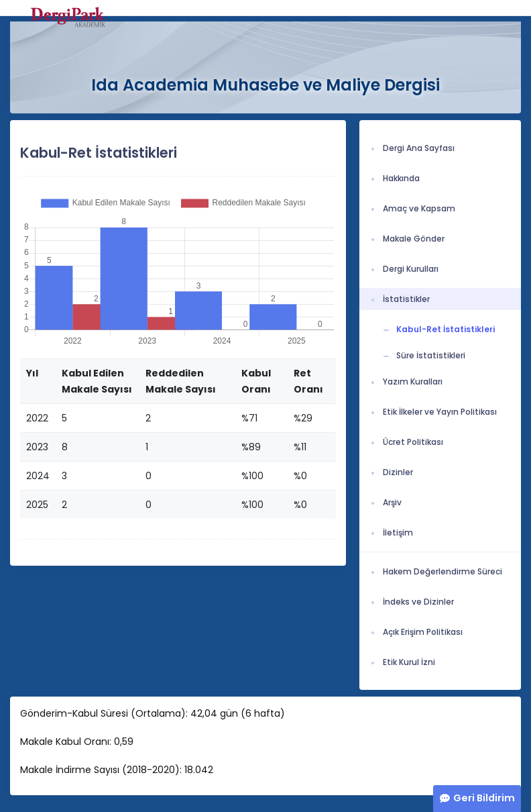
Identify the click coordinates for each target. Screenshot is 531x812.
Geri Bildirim (484, 798)
